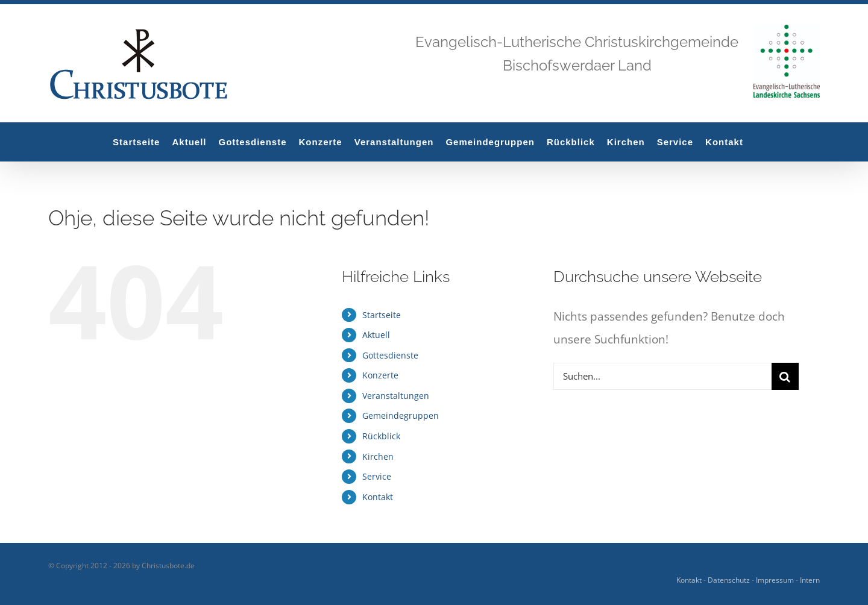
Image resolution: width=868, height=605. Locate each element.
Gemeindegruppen (401, 415)
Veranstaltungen (396, 396)
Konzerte (380, 375)
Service (377, 476)
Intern (810, 580)
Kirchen (378, 456)
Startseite (382, 315)
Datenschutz (729, 580)
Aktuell (376, 335)
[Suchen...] (662, 376)
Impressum (775, 580)
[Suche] (785, 376)
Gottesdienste (390, 355)
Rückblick (381, 436)
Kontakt (378, 497)
